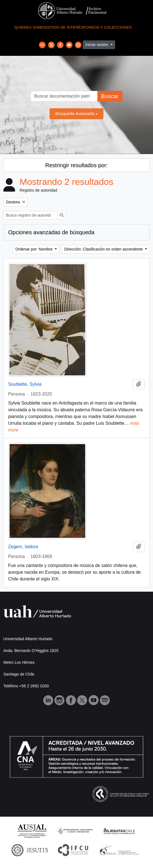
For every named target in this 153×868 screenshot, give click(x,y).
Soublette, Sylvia (25, 384)
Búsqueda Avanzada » (76, 113)
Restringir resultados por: (76, 165)
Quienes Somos (31, 27)
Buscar (110, 96)
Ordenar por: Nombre (35, 249)
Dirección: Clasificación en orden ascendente (104, 249)
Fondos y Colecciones (107, 27)
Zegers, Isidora (23, 547)
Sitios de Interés (65, 27)
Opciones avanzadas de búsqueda (51, 232)
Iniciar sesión (97, 45)
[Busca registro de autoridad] (30, 215)
